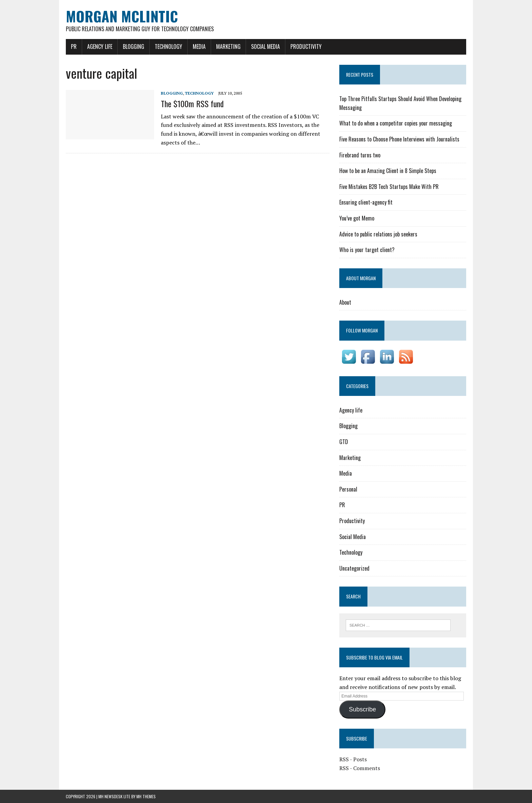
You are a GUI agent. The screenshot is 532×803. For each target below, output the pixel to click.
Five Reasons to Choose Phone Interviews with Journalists (399, 139)
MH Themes (146, 796)
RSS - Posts (353, 759)
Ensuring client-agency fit (366, 202)
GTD (344, 442)
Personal (348, 489)
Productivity (306, 46)
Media (199, 46)
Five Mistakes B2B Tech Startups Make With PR (389, 187)
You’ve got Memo (357, 218)
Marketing (228, 46)
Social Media (265, 46)
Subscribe (362, 709)
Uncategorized (354, 568)
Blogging (134, 46)
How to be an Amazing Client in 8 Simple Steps (388, 171)
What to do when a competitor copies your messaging (396, 123)
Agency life (100, 46)
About (345, 302)
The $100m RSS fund (192, 103)
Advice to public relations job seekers (378, 234)
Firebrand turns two (360, 155)
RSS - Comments (360, 768)
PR (74, 46)
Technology (168, 46)
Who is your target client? (367, 250)
